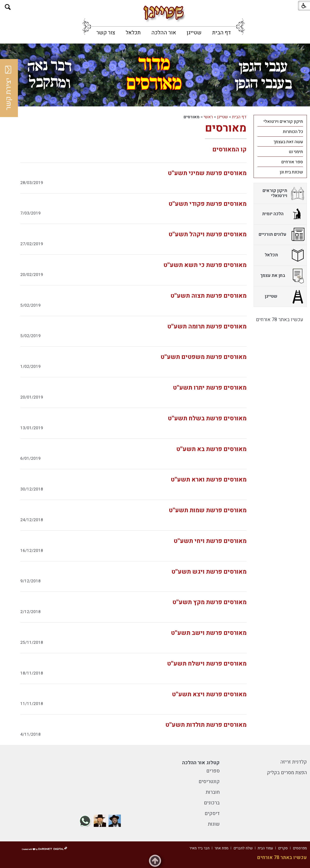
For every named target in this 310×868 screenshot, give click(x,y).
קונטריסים (209, 782)
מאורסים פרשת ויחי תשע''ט (210, 541)
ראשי (208, 117)
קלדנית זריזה (294, 762)
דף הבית (221, 33)
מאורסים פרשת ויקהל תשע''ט (208, 234)
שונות (214, 824)
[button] (8, 7)
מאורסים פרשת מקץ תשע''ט (209, 602)
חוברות (213, 792)
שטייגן (194, 33)
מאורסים (226, 128)
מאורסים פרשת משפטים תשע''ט (204, 357)
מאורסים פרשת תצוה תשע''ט (209, 296)
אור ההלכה (164, 33)
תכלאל (133, 33)
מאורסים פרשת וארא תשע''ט (209, 480)
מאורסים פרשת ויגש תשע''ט (209, 572)
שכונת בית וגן (291, 172)
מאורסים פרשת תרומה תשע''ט (207, 327)
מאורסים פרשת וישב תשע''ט (209, 633)
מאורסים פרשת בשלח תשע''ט (207, 419)
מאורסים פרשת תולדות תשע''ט (206, 725)
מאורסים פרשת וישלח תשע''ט (207, 664)
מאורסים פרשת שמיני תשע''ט (207, 173)
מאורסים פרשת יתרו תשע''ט (210, 388)
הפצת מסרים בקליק (287, 773)
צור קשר (106, 33)
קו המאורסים (229, 150)
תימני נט (296, 152)
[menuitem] (221, 33)
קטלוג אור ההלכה (201, 763)
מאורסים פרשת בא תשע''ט (211, 449)
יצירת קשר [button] (8, 88)
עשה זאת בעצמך (288, 142)
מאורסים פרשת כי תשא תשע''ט (205, 265)
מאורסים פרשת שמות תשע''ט (208, 510)
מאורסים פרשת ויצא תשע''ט (209, 694)
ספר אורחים (292, 162)
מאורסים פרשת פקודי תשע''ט (208, 204)
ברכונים (212, 803)
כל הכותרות (293, 132)
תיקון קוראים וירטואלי (283, 122)
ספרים (213, 771)
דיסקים (212, 813)
